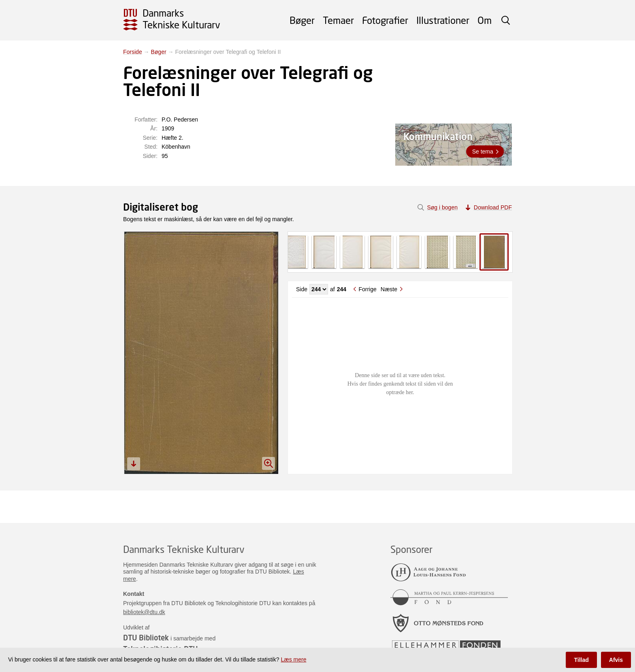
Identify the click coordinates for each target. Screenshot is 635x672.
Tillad (581, 660)
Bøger (302, 20)
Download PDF (493, 207)
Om (485, 20)
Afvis (616, 660)
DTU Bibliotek (146, 638)
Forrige (367, 289)
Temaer (338, 20)
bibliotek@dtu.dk (144, 612)
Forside (133, 52)
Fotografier (385, 20)
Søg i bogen (442, 207)
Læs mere (293, 659)
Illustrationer (443, 20)
